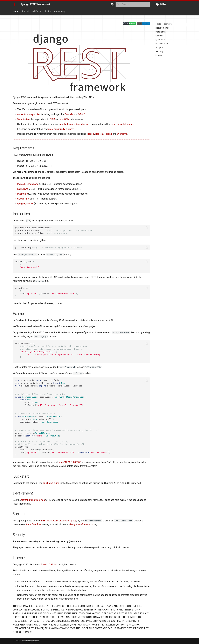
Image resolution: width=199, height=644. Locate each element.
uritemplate (33, 184)
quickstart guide (51, 483)
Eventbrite (122, 134)
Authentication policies (29, 114)
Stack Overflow (33, 524)
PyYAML (22, 184)
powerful (121, 124)
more (114, 124)
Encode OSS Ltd (49, 565)
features (131, 124)
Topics (48, 11)
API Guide (37, 11)
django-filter (23, 199)
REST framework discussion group (59, 521)
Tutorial (25, 11)
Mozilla (90, 134)
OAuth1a (69, 114)
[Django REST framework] (15, 4)
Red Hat (99, 134)
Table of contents (164, 24)
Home (16, 11)
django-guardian (25, 204)
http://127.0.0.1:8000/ (70, 462)
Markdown (23, 189)
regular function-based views (74, 124)
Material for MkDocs (30, 641)
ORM (52, 119)
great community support (61, 129)
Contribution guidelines (33, 500)
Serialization (24, 119)
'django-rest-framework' (81, 524)
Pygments (22, 194)
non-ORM (64, 119)
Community (60, 11)
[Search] (133, 4)
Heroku (108, 134)
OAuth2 (82, 114)
